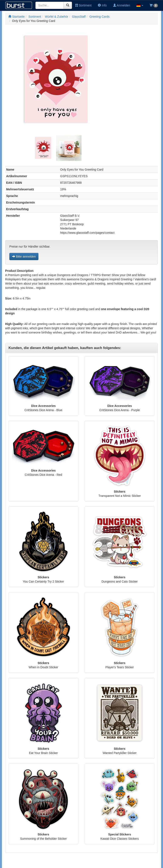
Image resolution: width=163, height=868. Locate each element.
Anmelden (122, 5)
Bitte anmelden (24, 257)
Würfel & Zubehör (57, 17)
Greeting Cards (99, 17)
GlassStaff (79, 17)
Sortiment (83, 5)
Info (102, 5)
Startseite (16, 17)
